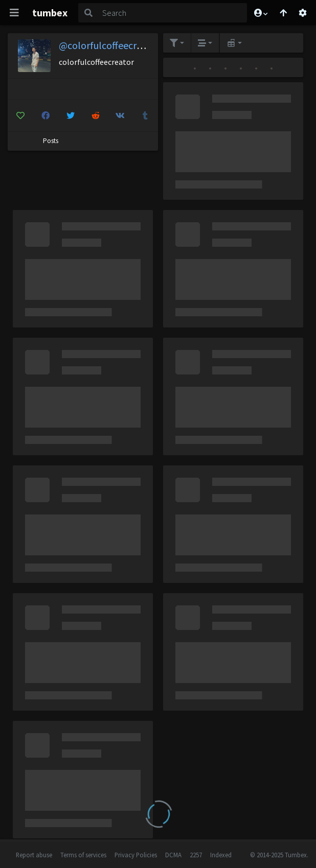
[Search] (173, 13)
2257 (196, 855)
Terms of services (83, 855)
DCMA (173, 855)
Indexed (221, 855)
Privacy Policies (136, 855)
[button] (260, 13)
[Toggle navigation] (14, 13)
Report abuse (34, 855)
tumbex (50, 13)
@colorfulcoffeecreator (109, 45)
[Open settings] (303, 13)
